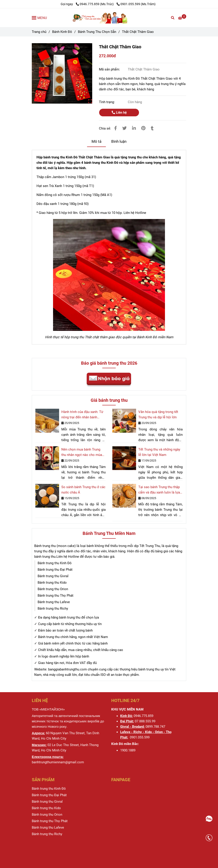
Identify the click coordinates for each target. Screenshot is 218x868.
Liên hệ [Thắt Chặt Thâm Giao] (119, 113)
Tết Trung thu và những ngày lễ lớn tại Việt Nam (159, 452)
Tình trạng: (107, 102)
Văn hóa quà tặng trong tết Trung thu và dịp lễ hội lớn (158, 415)
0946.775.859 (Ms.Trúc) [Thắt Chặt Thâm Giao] (95, 4)
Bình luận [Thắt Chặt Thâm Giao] (119, 141)
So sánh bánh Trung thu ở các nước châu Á (83, 490)
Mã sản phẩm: (110, 69)
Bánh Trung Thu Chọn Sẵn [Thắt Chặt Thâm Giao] (97, 32)
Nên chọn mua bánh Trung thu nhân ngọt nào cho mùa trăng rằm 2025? (82, 452)
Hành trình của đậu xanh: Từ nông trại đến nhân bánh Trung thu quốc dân (82, 415)
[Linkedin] (134, 128)
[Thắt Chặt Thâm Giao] (109, 18)
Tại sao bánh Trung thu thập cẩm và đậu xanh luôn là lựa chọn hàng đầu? (159, 490)
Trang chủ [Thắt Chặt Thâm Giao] (39, 32)
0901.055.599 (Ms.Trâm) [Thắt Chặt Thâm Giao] (136, 4)
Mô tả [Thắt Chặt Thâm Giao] (96, 141)
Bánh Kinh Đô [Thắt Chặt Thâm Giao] (62, 32)
